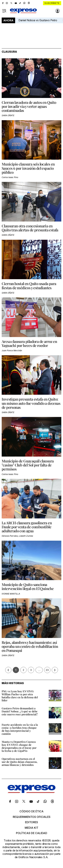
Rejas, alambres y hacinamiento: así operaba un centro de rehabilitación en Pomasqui (30, 646)
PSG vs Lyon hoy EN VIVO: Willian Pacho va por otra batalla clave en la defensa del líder (20, 696)
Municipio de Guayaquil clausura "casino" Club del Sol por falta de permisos (28, 465)
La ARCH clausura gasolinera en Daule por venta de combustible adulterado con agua (27, 527)
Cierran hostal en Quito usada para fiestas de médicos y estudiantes (29, 286)
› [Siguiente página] (55, 670)
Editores (32, 822)
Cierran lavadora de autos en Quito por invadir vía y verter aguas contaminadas (29, 106)
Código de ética (32, 811)
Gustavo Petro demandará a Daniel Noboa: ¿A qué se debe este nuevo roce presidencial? (20, 711)
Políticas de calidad (32, 833)
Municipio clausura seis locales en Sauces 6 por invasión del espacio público (28, 168)
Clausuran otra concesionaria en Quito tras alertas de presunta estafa (30, 228)
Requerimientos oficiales (32, 817)
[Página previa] (8, 670)
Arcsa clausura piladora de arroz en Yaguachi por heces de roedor (29, 343)
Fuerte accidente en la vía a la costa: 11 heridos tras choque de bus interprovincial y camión (20, 729)
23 (47, 670)
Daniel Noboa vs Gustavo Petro (38, 20)
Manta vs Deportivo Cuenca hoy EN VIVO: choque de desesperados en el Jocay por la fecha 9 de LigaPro (19, 746)
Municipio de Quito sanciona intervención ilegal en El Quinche (28, 586)
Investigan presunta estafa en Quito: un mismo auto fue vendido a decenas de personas (31, 403)
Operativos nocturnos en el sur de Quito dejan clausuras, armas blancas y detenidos (20, 762)
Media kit (32, 828)
